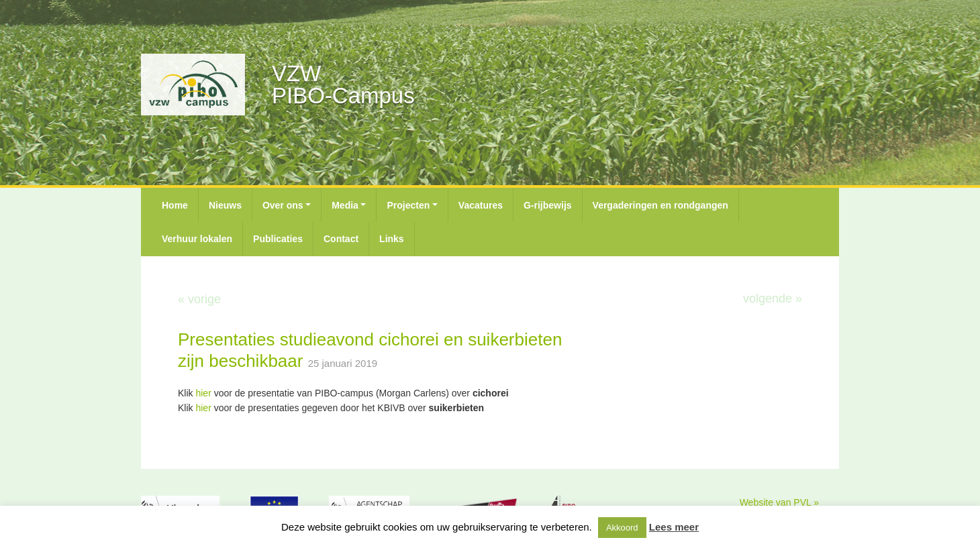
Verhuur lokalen (197, 239)
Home (175, 205)
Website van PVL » (779, 502)
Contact (341, 239)
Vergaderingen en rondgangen (660, 205)
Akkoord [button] (622, 528)
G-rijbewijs (548, 205)
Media (345, 205)
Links (392, 239)
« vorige (199, 299)
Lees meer (674, 527)
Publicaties (278, 239)
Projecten (408, 205)
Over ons (283, 205)
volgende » (773, 298)
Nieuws (225, 205)
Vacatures (481, 205)
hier (203, 393)
